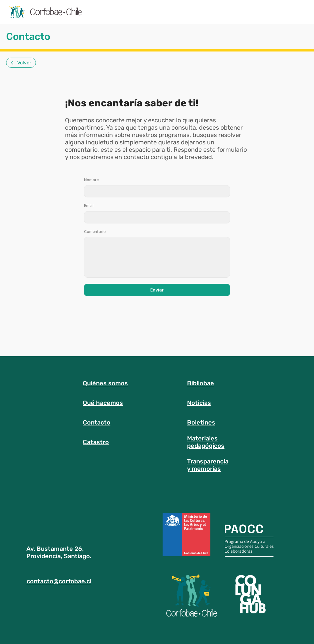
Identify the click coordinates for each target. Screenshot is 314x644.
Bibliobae (201, 383)
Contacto (97, 422)
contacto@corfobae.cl (59, 581)
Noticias (199, 403)
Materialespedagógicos (206, 442)
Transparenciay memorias (208, 465)
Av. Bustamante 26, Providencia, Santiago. (59, 552)
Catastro (96, 442)
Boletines (201, 422)
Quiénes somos (105, 383)
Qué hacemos (103, 403)
